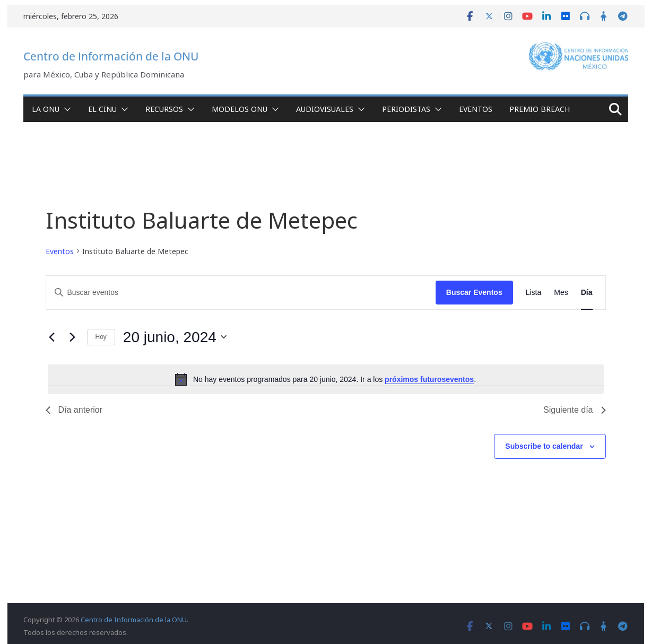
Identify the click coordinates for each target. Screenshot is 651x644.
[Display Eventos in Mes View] (561, 293)
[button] (65, 109)
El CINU (102, 109)
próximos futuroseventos (429, 379)
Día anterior (74, 410)
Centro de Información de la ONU (111, 56)
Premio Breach (540, 109)
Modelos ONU (240, 109)
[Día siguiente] (73, 337)
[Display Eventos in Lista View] (534, 293)
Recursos (164, 109)
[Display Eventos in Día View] (587, 293)
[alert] (326, 379)
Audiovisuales (325, 109)
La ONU (46, 109)
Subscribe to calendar (544, 446)
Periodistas (406, 109)
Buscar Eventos (474, 292)
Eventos (476, 109)
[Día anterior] (52, 337)
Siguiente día (574, 410)
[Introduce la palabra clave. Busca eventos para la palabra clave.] (241, 293)
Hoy (101, 337)
